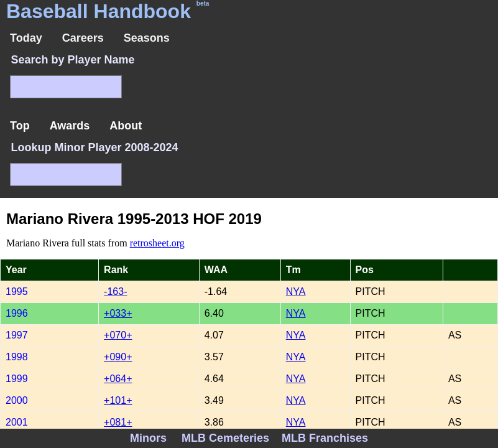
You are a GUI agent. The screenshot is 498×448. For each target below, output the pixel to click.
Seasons (147, 38)
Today (26, 38)
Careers (83, 38)
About (126, 126)
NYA (296, 292)
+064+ (118, 379)
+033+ (118, 313)
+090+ (118, 357)
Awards (70, 126)
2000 (17, 400)
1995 (17, 292)
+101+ (118, 400)
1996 (17, 313)
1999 (17, 379)
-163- (115, 292)
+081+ (118, 422)
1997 (17, 335)
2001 (17, 422)
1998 (17, 357)
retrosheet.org (157, 243)
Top (20, 126)
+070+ (118, 335)
